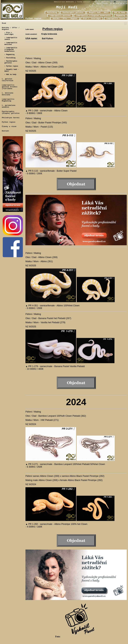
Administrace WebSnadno (64, 2)
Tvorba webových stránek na (93, 2)
